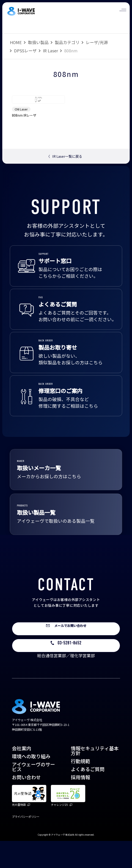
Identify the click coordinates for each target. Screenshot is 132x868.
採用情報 (80, 804)
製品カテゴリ (67, 42)
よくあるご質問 (88, 796)
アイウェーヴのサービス (33, 794)
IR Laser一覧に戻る (64, 181)
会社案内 (22, 775)
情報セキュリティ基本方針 (95, 778)
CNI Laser (21, 134)
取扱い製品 (38, 42)
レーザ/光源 (97, 42)
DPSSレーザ (25, 51)
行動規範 (80, 788)
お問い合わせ (26, 804)
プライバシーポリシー (26, 844)
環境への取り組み (31, 783)
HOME (16, 42)
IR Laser (50, 51)
